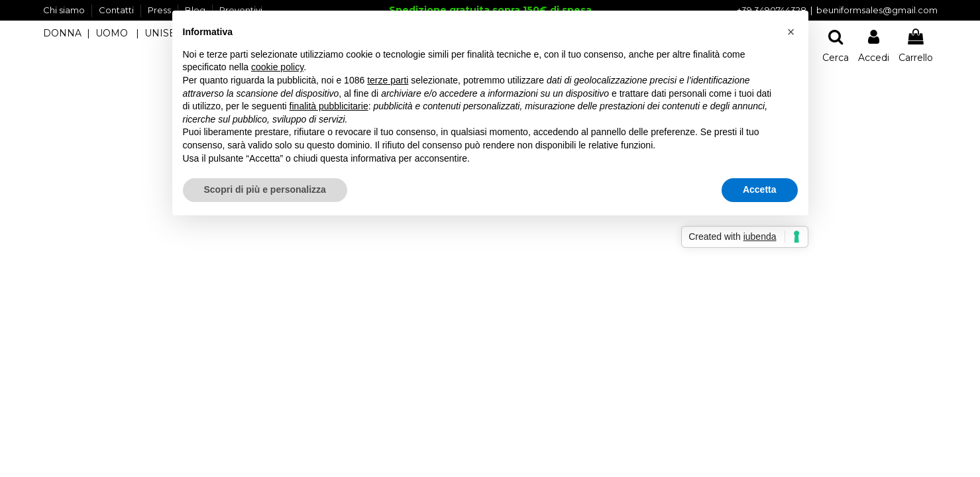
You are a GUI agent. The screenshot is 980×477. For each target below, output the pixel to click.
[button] (791, 32)
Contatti (117, 10)
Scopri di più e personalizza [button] (265, 189)
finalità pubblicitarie (329, 106)
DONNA (62, 33)
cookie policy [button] (277, 67)
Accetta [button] (760, 189)
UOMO (112, 33)
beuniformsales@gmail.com (877, 10)
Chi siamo (65, 10)
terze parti (388, 80)
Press (160, 10)
